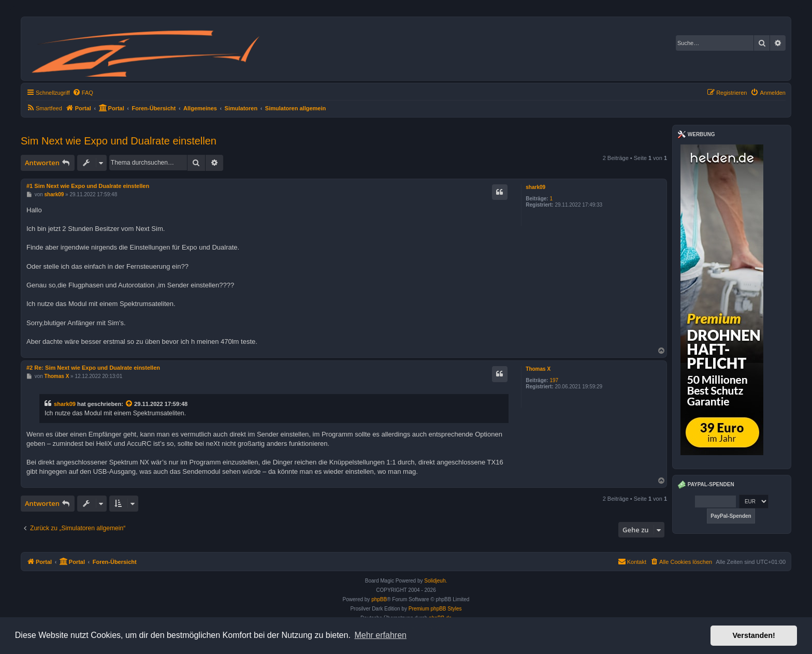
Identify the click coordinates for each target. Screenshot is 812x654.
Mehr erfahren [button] (380, 635)
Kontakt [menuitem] (632, 561)
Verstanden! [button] (754, 635)
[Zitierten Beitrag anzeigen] (129, 404)
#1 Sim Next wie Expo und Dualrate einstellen (88, 186)
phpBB (379, 599)
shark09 (535, 187)
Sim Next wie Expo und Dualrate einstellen (119, 141)
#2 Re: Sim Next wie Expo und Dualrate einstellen (93, 368)
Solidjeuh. (436, 581)
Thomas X (538, 369)
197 (554, 380)
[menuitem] (83, 93)
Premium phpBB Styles (435, 609)
